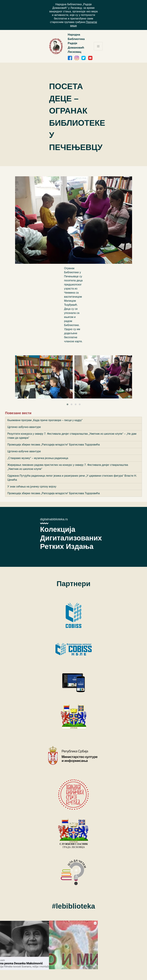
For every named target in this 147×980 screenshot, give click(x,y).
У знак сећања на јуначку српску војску (32, 487)
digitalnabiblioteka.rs (54, 519)
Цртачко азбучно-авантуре (24, 427)
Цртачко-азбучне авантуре (24, 451)
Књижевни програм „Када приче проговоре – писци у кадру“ (45, 420)
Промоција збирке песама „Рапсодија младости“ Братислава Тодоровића (54, 445)
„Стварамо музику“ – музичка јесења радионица (38, 458)
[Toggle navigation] (98, 46)
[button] (67, 404)
